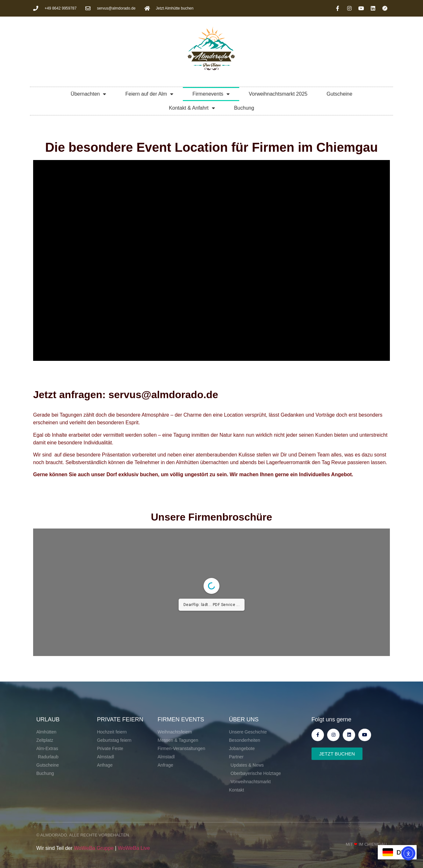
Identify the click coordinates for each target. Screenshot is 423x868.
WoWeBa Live (134, 848)
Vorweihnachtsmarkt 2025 (278, 94)
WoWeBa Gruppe (94, 848)
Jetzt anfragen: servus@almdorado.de (126, 395)
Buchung (244, 108)
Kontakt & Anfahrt (192, 108)
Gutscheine (339, 94)
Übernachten (89, 94)
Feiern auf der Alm (149, 94)
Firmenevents (211, 94)
